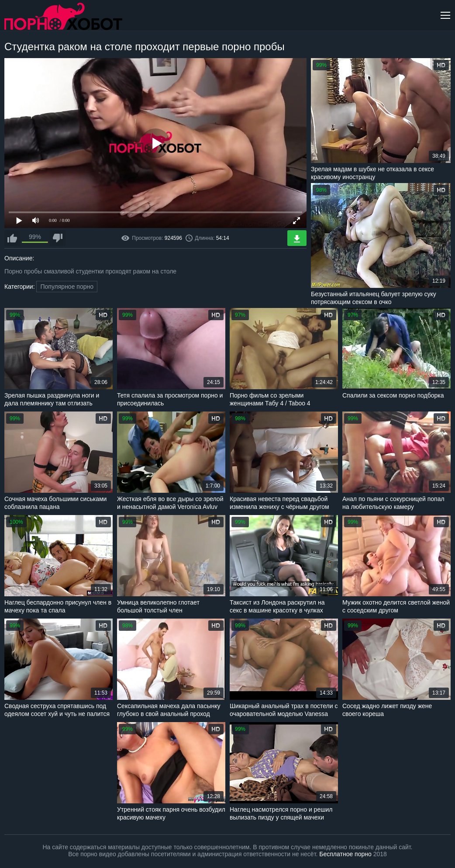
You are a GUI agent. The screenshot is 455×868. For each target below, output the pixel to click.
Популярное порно (67, 287)
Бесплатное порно (345, 854)
